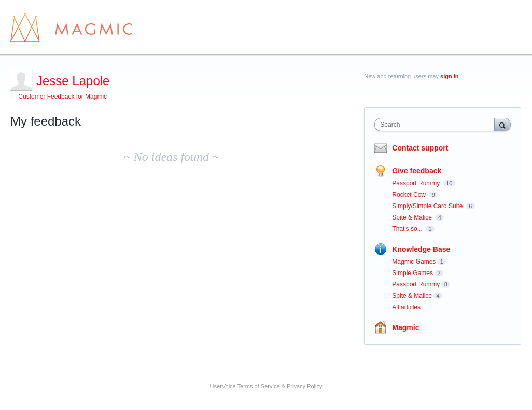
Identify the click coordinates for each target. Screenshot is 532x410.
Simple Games (412, 273)
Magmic (405, 327)
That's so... (408, 229)
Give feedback (417, 171)
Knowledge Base (421, 249)
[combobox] (437, 125)
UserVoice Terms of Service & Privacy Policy (266, 386)
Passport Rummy (417, 183)
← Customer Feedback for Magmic (59, 97)
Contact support (420, 148)
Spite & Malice (413, 217)
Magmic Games (414, 262)
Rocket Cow (410, 195)
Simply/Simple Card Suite (428, 206)
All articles (406, 307)
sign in (449, 76)
